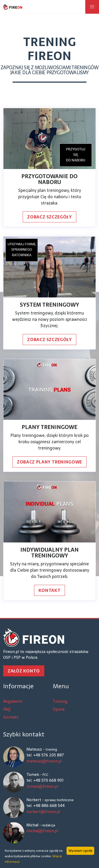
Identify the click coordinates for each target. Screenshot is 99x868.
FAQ (7, 709)
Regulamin (13, 701)
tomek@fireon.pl (42, 786)
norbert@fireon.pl (43, 812)
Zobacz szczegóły (49, 217)
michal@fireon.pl (42, 831)
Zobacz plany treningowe (49, 462)
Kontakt (49, 590)
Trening (60, 701)
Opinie (59, 709)
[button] (92, 7)
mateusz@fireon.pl (44, 761)
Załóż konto (24, 671)
